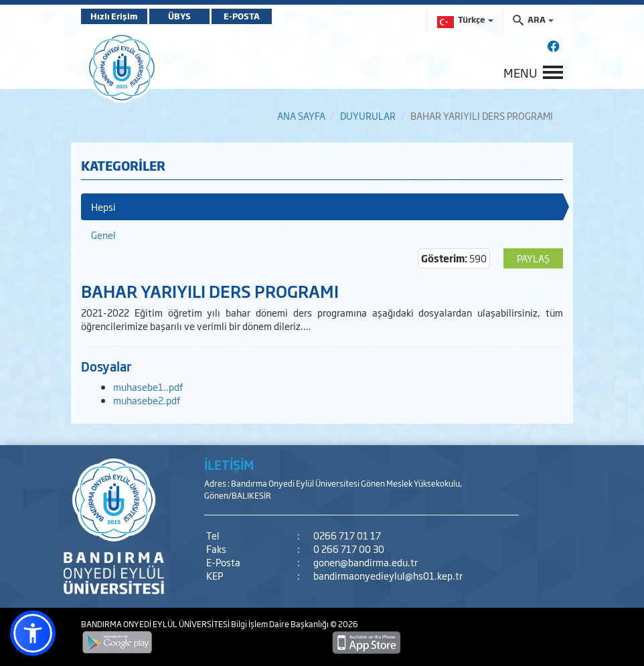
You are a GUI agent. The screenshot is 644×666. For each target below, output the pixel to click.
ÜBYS (179, 16)
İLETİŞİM (229, 465)
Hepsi (103, 206)
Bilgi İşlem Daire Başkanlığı (280, 624)
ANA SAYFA (301, 115)
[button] (33, 633)
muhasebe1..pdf (148, 387)
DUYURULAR (368, 115)
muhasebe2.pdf (147, 400)
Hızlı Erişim (114, 16)
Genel (103, 235)
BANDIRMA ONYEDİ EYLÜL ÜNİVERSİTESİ (156, 624)
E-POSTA (242, 16)
